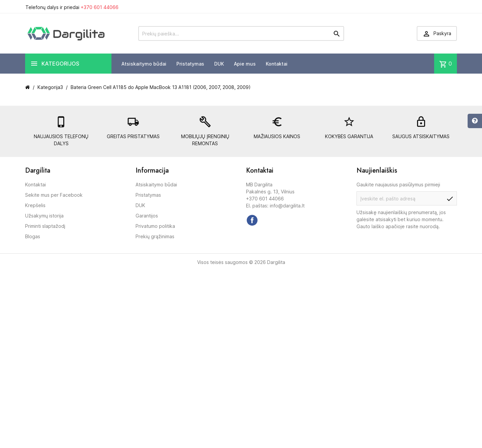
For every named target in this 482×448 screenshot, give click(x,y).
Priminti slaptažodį (45, 226)
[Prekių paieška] (241, 33)
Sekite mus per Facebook (54, 195)
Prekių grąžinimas (155, 236)
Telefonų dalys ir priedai (72, 7)
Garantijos (147, 216)
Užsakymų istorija (44, 216)
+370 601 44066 (100, 7)
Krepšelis (35, 205)
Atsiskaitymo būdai (144, 64)
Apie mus (245, 64)
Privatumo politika (155, 226)
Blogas (33, 236)
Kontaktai (277, 64)
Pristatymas (190, 64)
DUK (219, 64)
